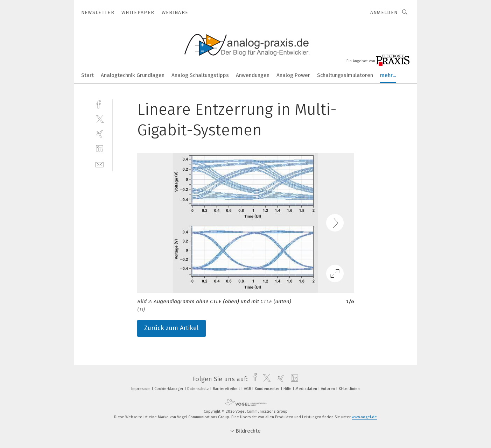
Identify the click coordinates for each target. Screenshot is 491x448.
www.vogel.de (364, 417)
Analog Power (293, 75)
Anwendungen (253, 75)
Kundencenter (268, 389)
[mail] (100, 164)
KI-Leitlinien (349, 389)
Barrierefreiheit (227, 389)
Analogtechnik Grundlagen (133, 75)
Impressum (141, 389)
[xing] (100, 134)
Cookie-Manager (169, 389)
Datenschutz (199, 389)
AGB (248, 389)
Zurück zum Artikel (171, 328)
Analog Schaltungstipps (200, 75)
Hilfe (288, 389)
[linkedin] (100, 149)
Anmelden (384, 12)
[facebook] (100, 104)
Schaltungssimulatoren (345, 75)
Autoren (328, 389)
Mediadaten (307, 389)
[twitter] (100, 119)
